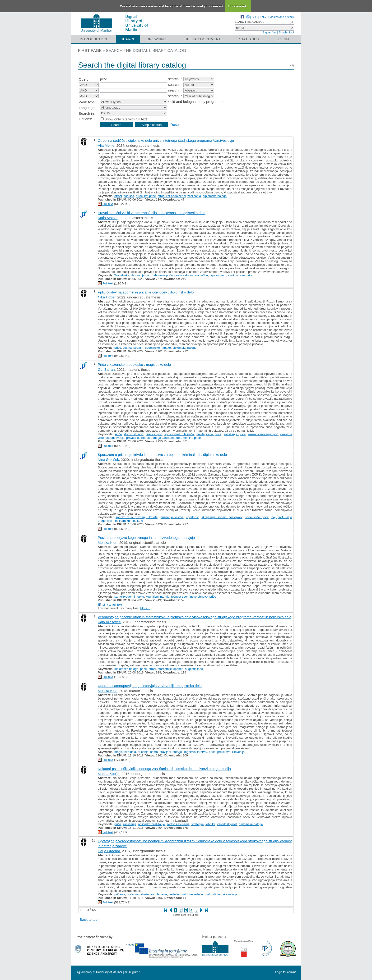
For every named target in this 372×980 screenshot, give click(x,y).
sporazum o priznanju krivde (137, 517)
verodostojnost (227, 824)
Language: (87, 108)
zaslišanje (130, 824)
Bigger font (270, 32)
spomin (138, 348)
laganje (162, 894)
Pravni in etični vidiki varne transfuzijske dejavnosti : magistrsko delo (152, 213)
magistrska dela (125, 752)
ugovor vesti (218, 275)
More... (145, 608)
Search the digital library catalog (146, 51)
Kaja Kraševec (109, 622)
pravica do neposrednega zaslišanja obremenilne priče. (164, 438)
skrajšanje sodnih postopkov (222, 517)
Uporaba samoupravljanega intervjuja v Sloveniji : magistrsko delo (150, 686)
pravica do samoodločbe (191, 275)
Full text (108, 204)
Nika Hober (107, 297)
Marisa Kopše (109, 774)
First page (90, 51)
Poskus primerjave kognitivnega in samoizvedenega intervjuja (146, 538)
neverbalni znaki (200, 894)
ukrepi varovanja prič (263, 434)
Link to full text (112, 605)
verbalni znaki (178, 894)
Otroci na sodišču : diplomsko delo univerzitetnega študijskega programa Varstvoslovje (166, 140)
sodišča (129, 196)
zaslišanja (194, 196)
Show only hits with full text (126, 119)
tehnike (210, 824)
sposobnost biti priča (179, 434)
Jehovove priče (162, 275)
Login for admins (286, 972)
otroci (118, 196)
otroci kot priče (146, 196)
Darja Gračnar (109, 851)
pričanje (120, 894)
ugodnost (192, 517)
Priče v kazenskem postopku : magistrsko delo (134, 364)
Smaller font (286, 32)
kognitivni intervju (158, 597)
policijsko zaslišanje (151, 824)
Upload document (203, 39)
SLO (255, 17)
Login (283, 39)
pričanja (143, 752)
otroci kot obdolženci (172, 196)
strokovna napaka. (241, 275)
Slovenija (239, 752)
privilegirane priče (209, 434)
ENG (263, 17)
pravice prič (154, 434)
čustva (127, 348)
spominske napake (158, 348)
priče (118, 348)
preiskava (224, 752)
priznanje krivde (172, 517)
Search (128, 39)
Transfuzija (122, 275)
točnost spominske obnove (189, 597)
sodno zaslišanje (178, 824)
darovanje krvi (141, 275)
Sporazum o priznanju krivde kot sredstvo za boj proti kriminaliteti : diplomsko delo (162, 455)
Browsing (156, 39)
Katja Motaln (108, 218)
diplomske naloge (215, 196)
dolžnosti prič (134, 434)
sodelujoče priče (257, 517)
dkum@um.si (133, 972)
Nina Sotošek (108, 460)
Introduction (93, 39)
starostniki (165, 669)
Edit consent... (238, 6)
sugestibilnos (194, 669)
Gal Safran (106, 369)
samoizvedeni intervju (129, 597)
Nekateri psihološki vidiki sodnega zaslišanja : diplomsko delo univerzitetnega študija (164, 769)
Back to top (89, 919)
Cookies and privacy (281, 17)
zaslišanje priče (235, 434)
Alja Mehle (106, 145)
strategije (198, 824)
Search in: (87, 113)
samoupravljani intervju (166, 752)
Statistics (249, 39)
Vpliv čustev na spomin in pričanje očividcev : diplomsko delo (146, 292)
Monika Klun (108, 543)
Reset (175, 125)
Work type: (87, 102)
